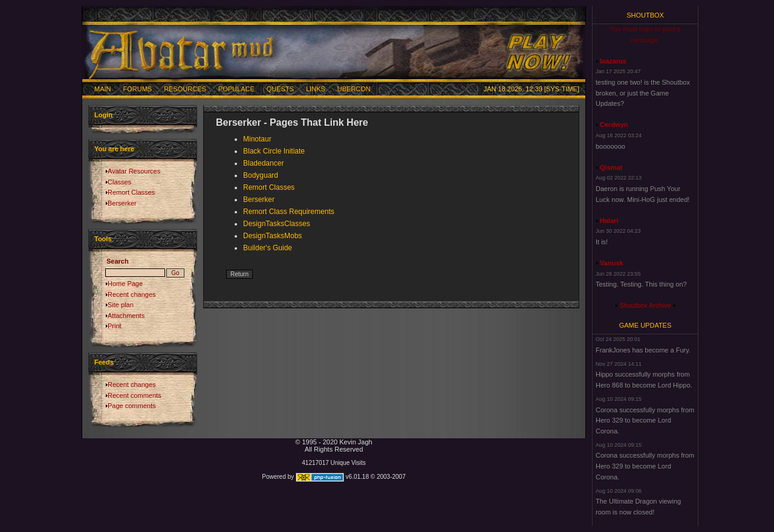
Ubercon (354, 89)
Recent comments (135, 395)
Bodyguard (261, 175)
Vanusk (612, 263)
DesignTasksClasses (277, 224)
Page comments (132, 406)
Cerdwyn (614, 125)
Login (103, 115)
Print (115, 326)
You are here (114, 149)
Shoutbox (645, 15)
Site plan (121, 305)
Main (103, 89)
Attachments (126, 316)
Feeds (104, 362)
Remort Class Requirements (289, 212)
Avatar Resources (134, 171)
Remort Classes (131, 192)
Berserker (122, 203)
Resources (185, 89)
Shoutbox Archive (645, 305)
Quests (280, 89)
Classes (119, 182)
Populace (236, 89)
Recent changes (132, 294)
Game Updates (646, 325)
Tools (103, 239)
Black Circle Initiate (274, 151)
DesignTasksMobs (272, 236)
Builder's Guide (268, 248)
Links (316, 89)
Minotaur (257, 139)
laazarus (613, 61)
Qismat (611, 167)
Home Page (125, 284)
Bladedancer (263, 163)
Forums (138, 89)
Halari (609, 221)
